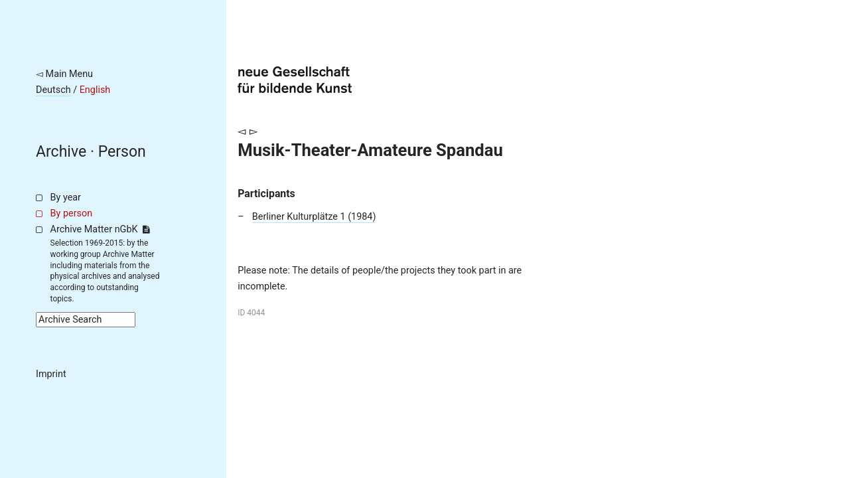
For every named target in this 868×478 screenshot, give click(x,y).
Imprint (51, 374)
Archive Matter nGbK (100, 229)
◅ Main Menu (64, 74)
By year (66, 198)
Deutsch (53, 90)
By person (72, 213)
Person (122, 152)
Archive (61, 152)
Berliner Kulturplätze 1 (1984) (314, 217)
